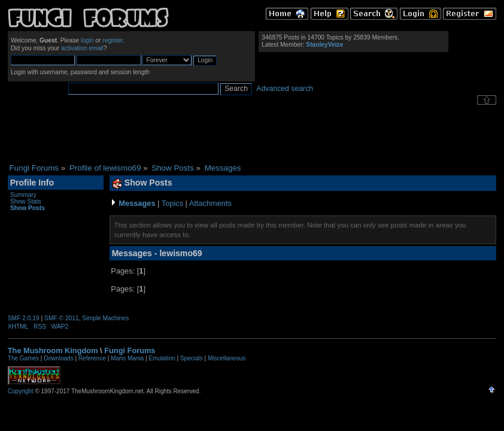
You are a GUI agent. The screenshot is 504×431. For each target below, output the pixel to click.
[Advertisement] (252, 134)
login (87, 40)
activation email (82, 48)
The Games (23, 358)
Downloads (58, 358)
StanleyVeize (324, 45)
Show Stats (26, 201)
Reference (92, 358)
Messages (137, 203)
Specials (192, 358)
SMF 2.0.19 (24, 318)
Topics (172, 203)
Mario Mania (127, 358)
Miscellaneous (227, 358)
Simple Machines (105, 318)
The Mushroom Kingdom (53, 350)
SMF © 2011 (62, 318)
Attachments (210, 203)
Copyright (21, 391)
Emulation (162, 358)
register (113, 40)
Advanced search (285, 89)
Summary (23, 195)
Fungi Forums (130, 350)
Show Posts (28, 208)
